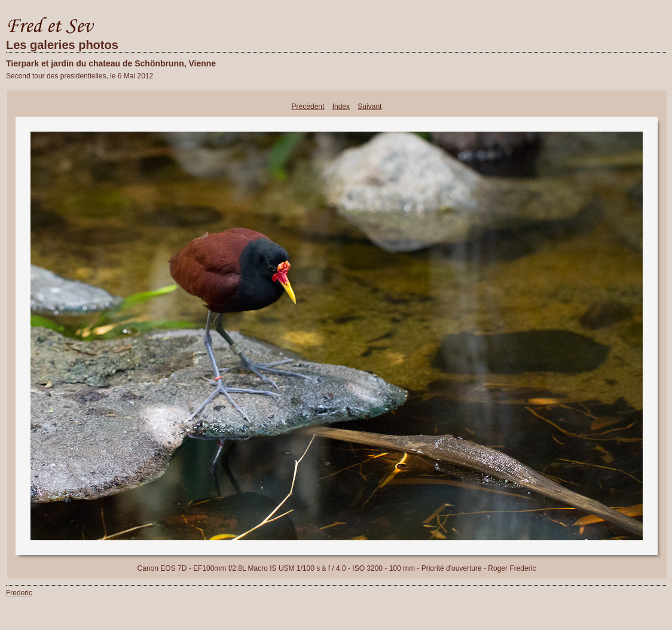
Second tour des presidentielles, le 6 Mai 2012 (80, 76)
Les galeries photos (62, 45)
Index (341, 106)
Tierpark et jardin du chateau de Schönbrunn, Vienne (111, 63)
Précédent (308, 106)
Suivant (369, 106)
